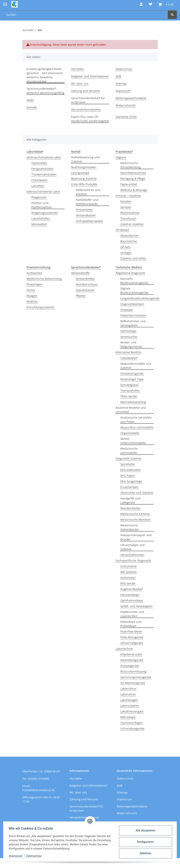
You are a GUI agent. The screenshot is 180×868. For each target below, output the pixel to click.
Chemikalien (39, 180)
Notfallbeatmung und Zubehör (85, 159)
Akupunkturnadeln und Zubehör (136, 366)
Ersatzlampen (129, 487)
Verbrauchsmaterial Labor (44, 157)
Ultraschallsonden (132, 555)
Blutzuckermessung (133, 671)
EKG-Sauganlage (131, 481)
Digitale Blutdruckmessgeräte (134, 291)
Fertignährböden (42, 169)
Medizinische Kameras (135, 514)
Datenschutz (35, 856)
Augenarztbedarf (132, 589)
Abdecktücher (129, 236)
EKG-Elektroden (131, 470)
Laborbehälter (41, 218)
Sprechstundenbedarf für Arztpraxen (88, 100)
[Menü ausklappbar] (5, 2)
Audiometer (128, 578)
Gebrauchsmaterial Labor (43, 191)
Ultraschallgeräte (132, 643)
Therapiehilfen (130, 391)
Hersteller (78, 69)
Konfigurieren (144, 842)
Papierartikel (129, 184)
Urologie (126, 253)
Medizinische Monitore (135, 520)
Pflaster (81, 296)
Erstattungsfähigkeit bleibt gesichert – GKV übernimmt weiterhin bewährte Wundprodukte (45, 75)
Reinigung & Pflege (133, 178)
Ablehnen (144, 853)
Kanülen (126, 201)
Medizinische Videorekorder (130, 527)
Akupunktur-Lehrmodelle (137, 427)
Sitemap (121, 83)
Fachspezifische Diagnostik (133, 560)
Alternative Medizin (129, 352)
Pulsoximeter (84, 210)
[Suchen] (172, 15)
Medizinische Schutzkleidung (130, 165)
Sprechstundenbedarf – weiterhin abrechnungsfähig (45, 91)
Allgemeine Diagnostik (130, 273)
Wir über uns (80, 83)
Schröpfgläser (129, 385)
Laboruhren (128, 694)
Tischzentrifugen (131, 723)
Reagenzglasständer (45, 213)
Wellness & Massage (134, 190)
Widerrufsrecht (126, 105)
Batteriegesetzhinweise (131, 98)
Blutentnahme (130, 213)
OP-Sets (125, 247)
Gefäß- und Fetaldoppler (137, 606)
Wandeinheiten (130, 508)
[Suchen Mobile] (86, 15)
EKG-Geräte (128, 583)
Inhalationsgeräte (132, 373)
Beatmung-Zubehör (84, 178)
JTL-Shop (160, 863)
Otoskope (127, 310)
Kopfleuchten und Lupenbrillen (132, 614)
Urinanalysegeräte (132, 728)
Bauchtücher (129, 241)
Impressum (17, 856)
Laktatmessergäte (132, 711)
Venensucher (129, 337)
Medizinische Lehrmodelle (129, 451)
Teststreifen (39, 163)
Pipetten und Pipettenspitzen (42, 205)
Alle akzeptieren (144, 830)
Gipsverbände (85, 290)
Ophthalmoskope (132, 600)
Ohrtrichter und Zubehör (137, 493)
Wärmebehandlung (133, 402)
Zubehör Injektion (132, 224)
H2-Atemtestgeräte (133, 683)
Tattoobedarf (129, 358)
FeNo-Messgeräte (132, 637)
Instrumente (129, 566)
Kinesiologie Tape (132, 379)
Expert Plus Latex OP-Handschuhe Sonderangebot (90, 119)
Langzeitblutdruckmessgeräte (140, 298)
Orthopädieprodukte (89, 221)
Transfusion (128, 218)
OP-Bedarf (122, 230)
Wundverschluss (87, 284)
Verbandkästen (86, 215)
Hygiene (121, 157)
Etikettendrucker (131, 654)
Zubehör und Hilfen (133, 258)
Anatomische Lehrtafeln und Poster (136, 420)
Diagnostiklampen (132, 304)
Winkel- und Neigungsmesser (131, 344)
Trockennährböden (44, 174)
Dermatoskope (130, 595)
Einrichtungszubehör (40, 307)
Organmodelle (130, 433)
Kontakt (32, 107)
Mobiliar (32, 301)
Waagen (32, 296)
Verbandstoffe (80, 273)
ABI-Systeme (129, 572)
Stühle (31, 290)
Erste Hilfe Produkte (84, 184)
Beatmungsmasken (84, 167)
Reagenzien (39, 197)
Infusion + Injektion (128, 196)
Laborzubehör (130, 706)
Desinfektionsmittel (133, 173)
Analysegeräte (130, 666)
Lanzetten (38, 186)
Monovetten (39, 224)
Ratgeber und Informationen (90, 76)
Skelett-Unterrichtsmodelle (133, 441)
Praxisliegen (35, 284)
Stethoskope (128, 331)
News (30, 100)
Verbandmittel (85, 279)
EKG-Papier (128, 476)
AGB (118, 76)
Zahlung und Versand (85, 91)
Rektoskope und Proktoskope (131, 624)
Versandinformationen (86, 109)
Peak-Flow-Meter (131, 631)
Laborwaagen (129, 700)
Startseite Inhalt (126, 117)
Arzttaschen (34, 273)
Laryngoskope (80, 173)
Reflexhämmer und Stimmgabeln (133, 323)
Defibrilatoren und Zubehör (88, 192)
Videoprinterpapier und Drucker (136, 537)
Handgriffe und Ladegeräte (130, 500)
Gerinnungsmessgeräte (136, 677)
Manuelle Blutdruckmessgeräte (134, 281)
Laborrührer (128, 689)
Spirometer (128, 464)
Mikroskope (128, 717)
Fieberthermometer (133, 315)
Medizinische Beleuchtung (44, 279)
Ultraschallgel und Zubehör (132, 547)
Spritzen (126, 207)
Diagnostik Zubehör (129, 458)
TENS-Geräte (129, 396)
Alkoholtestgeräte (132, 660)
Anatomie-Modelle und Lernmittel (131, 410)
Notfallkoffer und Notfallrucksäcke (87, 202)
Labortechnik (124, 649)
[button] (141, 4)
